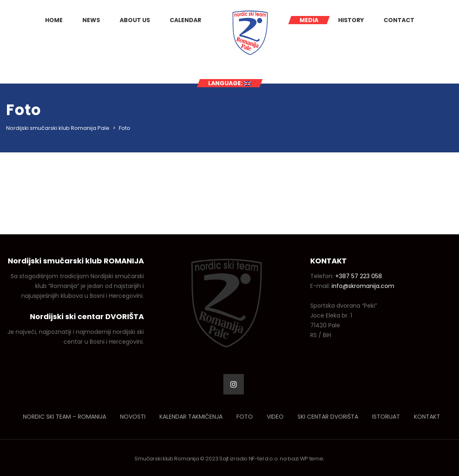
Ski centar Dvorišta (328, 417)
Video (275, 417)
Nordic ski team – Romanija (65, 417)
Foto (245, 417)
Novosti (133, 417)
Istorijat (386, 417)
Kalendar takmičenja (191, 417)
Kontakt (427, 417)
